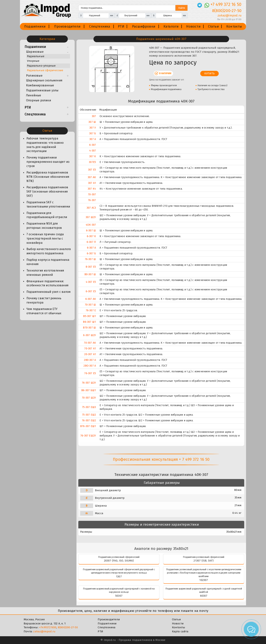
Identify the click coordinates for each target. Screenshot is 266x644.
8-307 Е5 (91, 267)
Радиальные (36, 56)
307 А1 (92, 183)
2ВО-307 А (90, 366)
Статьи (213, 26)
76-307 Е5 (90, 373)
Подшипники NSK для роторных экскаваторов (44, 226)
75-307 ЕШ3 (89, 407)
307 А (93, 139)
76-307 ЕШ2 (89, 420)
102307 (204, 580)
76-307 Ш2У (89, 383)
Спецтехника (100, 26)
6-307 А (91, 248)
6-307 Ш (91, 231)
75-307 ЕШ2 (89, 415)
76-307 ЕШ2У (88, 436)
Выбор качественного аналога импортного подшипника (49, 251)
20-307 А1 (90, 354)
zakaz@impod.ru (44, 631)
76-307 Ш (90, 259)
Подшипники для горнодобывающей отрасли (47, 215)
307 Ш (92, 122)
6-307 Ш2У (89, 335)
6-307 (93, 145)
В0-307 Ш (90, 274)
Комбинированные (40, 85)
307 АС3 (91, 208)
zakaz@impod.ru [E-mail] (230, 15)
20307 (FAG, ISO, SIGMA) (119, 561)
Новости (193, 26)
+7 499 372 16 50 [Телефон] (226, 4)
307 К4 (92, 189)
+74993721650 (48, 627)
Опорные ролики (39, 100)
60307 (204, 596)
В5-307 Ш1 (89, 316)
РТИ (121, 26)
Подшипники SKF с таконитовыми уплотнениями (48, 204)
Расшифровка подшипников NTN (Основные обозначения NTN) (48, 177)
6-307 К (91, 236)
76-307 (92, 200)
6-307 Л (91, 242)
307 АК (92, 177)
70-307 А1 (90, 349)
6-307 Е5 (91, 291)
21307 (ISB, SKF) (204, 561)
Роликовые (34, 76)
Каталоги (171, 26)
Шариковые (35, 52)
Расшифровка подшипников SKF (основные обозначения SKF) (47, 192)
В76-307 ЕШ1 (88, 426)
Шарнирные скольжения (44, 80)
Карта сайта (180, 631)
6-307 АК (91, 299)
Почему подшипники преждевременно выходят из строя (48, 162)
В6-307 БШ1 (89, 390)
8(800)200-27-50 (68, 627)
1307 (119, 576)
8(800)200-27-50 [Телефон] (227, 11)
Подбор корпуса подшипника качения (48, 262)
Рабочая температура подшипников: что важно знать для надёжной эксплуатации (45, 145)
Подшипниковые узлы (42, 90)
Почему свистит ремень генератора (44, 300)
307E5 (92, 162)
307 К (93, 156)
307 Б (93, 133)
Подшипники (35, 26)
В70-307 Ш (89, 328)
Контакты (234, 26)
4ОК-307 (91, 225)
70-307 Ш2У (89, 398)
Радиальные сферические (45, 70)
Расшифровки (144, 26)
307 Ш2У (91, 217)
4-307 (93, 151)
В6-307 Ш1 (89, 322)
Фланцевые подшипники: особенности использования (47, 283)
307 (94, 116)
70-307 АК (90, 343)
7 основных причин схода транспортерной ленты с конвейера (45, 238)
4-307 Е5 (91, 282)
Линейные (34, 95)
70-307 (92, 194)
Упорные (33, 61)
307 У (93, 128)
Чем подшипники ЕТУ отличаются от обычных (44, 311)
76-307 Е (91, 310)
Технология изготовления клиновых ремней (45, 273)
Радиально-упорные (41, 66)
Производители (67, 26)
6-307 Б (91, 253)
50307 (119, 596)
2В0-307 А (90, 360)
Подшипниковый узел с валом (48, 292)
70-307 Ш (90, 305)
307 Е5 (92, 170)
